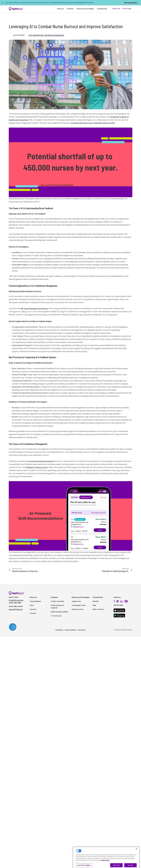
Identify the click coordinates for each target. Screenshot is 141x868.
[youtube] (126, 601)
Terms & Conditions (70, 630)
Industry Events (77, 609)
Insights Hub (76, 601)
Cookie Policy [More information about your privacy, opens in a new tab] (105, 865)
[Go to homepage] (16, 9)
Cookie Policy (59, 630)
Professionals (102, 9)
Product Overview (57, 601)
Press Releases (35, 601)
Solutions (70, 9)
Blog (94, 605)
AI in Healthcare (36, 35)
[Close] (136, 853)
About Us (60, 9)
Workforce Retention (54, 35)
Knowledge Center (79, 605)
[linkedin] (122, 601)
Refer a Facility (98, 609)
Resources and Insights (85, 9)
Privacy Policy (82, 630)
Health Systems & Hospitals (57, 607)
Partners (33, 609)
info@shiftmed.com (16, 600)
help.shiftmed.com (16, 609)
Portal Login (127, 9)
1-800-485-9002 (15, 603)
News (32, 605)
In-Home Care (56, 616)
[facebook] (114, 601)
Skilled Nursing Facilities (59, 612)
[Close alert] (2, 3)
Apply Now (116, 9)
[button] (60, 9)
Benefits (96, 601)
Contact (33, 613)
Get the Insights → (131, 3)
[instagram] (118, 601)
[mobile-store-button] (119, 610)
